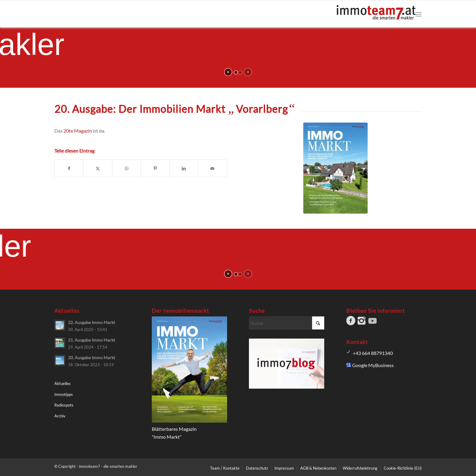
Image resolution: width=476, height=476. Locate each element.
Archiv (60, 416)
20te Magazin (78, 131)
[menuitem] (418, 14)
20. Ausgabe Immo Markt (92, 358)
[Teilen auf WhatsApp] (126, 168)
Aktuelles (63, 383)
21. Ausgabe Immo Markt (92, 340)
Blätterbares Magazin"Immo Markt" (189, 429)
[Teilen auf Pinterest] (155, 168)
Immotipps (64, 394)
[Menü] (418, 14)
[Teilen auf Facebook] (69, 168)
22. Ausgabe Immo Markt (92, 322)
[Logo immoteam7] (376, 17)
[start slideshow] (228, 72)
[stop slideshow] (248, 72)
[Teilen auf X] (98, 168)
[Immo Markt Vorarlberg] (335, 168)
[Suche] (287, 323)
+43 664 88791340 (373, 353)
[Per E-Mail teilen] (212, 168)
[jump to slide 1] (236, 73)
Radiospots (64, 405)
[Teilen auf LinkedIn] (184, 168)
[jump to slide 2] (240, 73)
